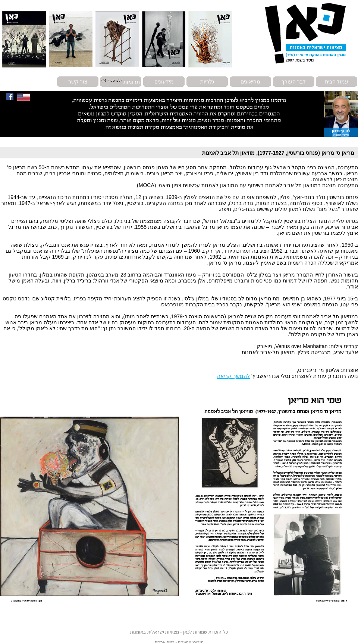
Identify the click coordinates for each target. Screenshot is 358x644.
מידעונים (164, 82)
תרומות (132, 82)
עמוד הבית (337, 82)
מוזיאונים (250, 82)
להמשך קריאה (233, 376)
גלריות (207, 82)
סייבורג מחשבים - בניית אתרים (179, 642)
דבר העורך (294, 82)
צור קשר (78, 82)
